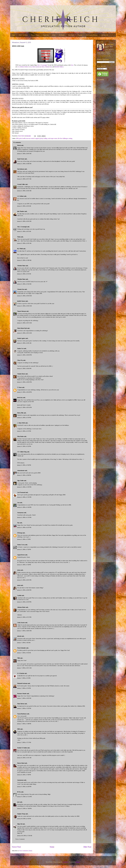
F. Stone (19, 387)
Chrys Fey (20, 360)
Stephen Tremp (21, 814)
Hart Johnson (21, 169)
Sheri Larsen (36, 67)
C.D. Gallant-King (22, 452)
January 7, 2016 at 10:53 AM (24, 668)
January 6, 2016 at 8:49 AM (24, 221)
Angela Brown (21, 555)
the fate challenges (63, 138)
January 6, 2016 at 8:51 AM (24, 231)
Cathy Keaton (21, 623)
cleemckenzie (21, 471)
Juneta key (20, 398)
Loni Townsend (21, 492)
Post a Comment (20, 839)
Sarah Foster (21, 159)
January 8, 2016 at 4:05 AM (24, 758)
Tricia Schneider (21, 648)
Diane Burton (21, 704)
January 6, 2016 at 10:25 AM (24, 306)
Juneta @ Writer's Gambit (24, 405)
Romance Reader (22, 694)
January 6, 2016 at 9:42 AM (24, 284)
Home (14, 35)
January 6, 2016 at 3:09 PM (24, 487)
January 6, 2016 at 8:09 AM (24, 154)
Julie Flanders (21, 211)
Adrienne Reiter (21, 607)
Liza (18, 503)
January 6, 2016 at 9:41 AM (24, 274)
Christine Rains (21, 266)
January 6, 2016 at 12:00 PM (24, 355)
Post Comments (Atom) (26, 851)
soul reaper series (53, 138)
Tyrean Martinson (22, 714)
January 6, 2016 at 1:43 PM (24, 431)
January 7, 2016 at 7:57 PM (24, 742)
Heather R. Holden (22, 748)
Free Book (71, 35)
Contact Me (105, 35)
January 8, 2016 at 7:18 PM (24, 775)
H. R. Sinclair (21, 673)
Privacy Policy (35, 35)
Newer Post (16, 847)
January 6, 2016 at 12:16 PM (24, 368)
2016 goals (19, 138)
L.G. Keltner (21, 67)
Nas (18, 523)
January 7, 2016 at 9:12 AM (24, 653)
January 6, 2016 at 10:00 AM (24, 296)
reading (45, 138)
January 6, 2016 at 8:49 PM (24, 602)
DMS (19, 729)
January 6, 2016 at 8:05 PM (24, 580)
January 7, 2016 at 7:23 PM (24, 708)
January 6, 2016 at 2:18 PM (24, 475)
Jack (18, 802)
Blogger (78, 862)
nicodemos (66, 862)
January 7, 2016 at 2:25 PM (24, 698)
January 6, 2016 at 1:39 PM (24, 418)
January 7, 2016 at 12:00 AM (24, 631)
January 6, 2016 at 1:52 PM (24, 446)
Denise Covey (28, 67)
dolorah (19, 636)
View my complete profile (104, 56)
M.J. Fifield (20, 249)
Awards (80, 35)
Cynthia (19, 595)
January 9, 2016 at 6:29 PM (24, 787)
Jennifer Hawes (21, 301)
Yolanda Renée (21, 374)
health (24, 138)
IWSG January (21, 463)
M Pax (19, 792)
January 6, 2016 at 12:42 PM (24, 392)
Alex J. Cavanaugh (42, 65)
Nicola (19, 145)
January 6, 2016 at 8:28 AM (24, 164)
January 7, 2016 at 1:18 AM (24, 643)
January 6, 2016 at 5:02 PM (24, 507)
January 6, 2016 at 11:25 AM (24, 343)
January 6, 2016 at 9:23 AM (24, 243)
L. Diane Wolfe (21, 423)
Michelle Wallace (59, 67)
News (54, 35)
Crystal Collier (21, 184)
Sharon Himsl (21, 763)
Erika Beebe (20, 436)
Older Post (87, 847)
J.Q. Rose (42, 67)
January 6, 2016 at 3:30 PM (24, 497)
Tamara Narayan (22, 311)
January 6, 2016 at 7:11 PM (24, 539)
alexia (19, 570)
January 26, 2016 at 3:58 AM (25, 836)
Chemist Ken (48, 67)
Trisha (19, 237)
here (72, 65)
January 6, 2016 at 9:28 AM (24, 260)
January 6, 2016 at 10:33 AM (24, 323)
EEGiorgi (20, 533)
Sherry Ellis (20, 413)
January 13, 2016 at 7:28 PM (24, 808)
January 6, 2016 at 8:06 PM (24, 590)
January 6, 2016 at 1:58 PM (24, 465)
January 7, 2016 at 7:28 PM (24, 724)
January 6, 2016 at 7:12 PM (24, 549)
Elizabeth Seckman (22, 683)
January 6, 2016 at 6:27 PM (24, 527)
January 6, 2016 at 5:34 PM (24, 517)
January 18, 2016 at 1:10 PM (24, 819)
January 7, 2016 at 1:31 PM (24, 678)
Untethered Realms (92, 35)
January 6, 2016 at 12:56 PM (24, 407)
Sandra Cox (20, 349)
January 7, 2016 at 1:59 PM (24, 688)
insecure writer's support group (34, 138)
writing (70, 138)
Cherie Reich (110, 44)
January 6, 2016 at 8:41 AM (24, 206)
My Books (62, 35)
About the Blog (23, 35)
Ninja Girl (20, 824)
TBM (19, 658)
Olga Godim (20, 481)
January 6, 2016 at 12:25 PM (24, 382)
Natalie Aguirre (21, 338)
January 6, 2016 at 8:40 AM (24, 191)
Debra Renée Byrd (22, 328)
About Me (46, 35)
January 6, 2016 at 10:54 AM (24, 333)
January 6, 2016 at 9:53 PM (24, 617)
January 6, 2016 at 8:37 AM (24, 179)
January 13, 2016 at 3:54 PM (24, 797)
